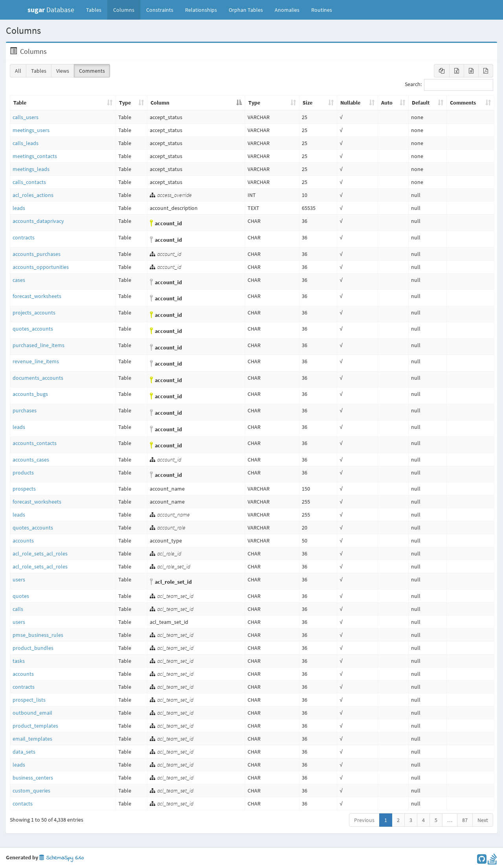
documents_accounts (38, 378)
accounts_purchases (37, 254)
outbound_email (32, 713)
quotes (21, 596)
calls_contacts (29, 182)
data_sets (24, 752)
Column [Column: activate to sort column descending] (160, 103)
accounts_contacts (35, 443)
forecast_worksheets (37, 296)
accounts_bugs (30, 394)
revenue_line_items (36, 361)
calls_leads (26, 143)
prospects (24, 489)
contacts (23, 804)
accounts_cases (31, 460)
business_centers (33, 778)
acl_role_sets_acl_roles (40, 554)
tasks (19, 661)
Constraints (160, 10)
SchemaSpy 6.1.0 (61, 858)
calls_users (26, 117)
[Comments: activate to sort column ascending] (470, 103)
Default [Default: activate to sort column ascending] (421, 103)
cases (19, 280)
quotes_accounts (33, 329)
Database (51, 10)
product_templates (35, 726)
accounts (23, 541)
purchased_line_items (39, 345)
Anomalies (287, 10)
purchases (25, 410)
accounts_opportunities (41, 267)
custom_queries (31, 791)
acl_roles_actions (33, 195)
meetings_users (31, 130)
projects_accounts (34, 313)
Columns (124, 10)
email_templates (32, 739)
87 (465, 820)
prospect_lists (29, 700)
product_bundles (33, 648)
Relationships (201, 10)
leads (19, 208)
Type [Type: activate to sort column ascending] (125, 103)
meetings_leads (31, 169)
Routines (322, 10)
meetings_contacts (35, 156)
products (23, 473)
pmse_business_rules (38, 635)
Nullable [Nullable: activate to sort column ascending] (350, 103)
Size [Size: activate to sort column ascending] (307, 103)
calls (18, 609)
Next (483, 820)
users (19, 579)
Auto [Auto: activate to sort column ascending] (387, 103)
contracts (24, 237)
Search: (449, 85)
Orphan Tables (246, 10)
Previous (364, 820)
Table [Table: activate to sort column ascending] (20, 103)
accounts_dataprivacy (38, 221)
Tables (97, 9)
